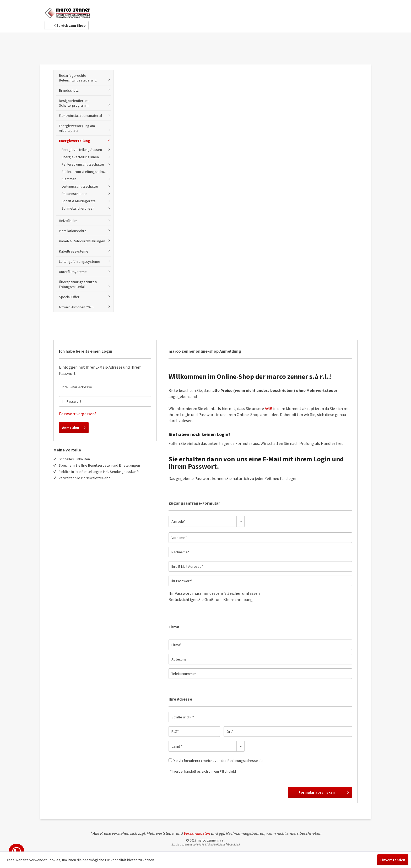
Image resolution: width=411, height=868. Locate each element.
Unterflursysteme (73, 272)
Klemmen (69, 179)
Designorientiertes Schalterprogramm (74, 103)
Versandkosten (197, 833)
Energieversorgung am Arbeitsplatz (77, 128)
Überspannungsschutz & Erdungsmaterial (78, 284)
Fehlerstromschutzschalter (83, 164)
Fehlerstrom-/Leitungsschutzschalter (86, 172)
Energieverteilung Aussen (82, 150)
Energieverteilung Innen (80, 157)
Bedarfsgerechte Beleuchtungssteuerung (78, 78)
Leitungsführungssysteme (80, 261)
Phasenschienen (74, 194)
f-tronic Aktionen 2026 (76, 307)
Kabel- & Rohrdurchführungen (82, 241)
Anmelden (74, 427)
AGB (269, 408)
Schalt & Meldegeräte (79, 201)
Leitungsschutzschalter (80, 186)
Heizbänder (68, 221)
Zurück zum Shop (70, 25)
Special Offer (69, 297)
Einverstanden (393, 860)
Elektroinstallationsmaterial (80, 116)
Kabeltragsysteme (74, 251)
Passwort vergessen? (78, 414)
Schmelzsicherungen (78, 208)
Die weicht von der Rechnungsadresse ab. (218, 761)
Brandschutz (69, 90)
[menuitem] (84, 191)
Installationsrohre (73, 231)
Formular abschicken (324, 791)
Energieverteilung (75, 141)
